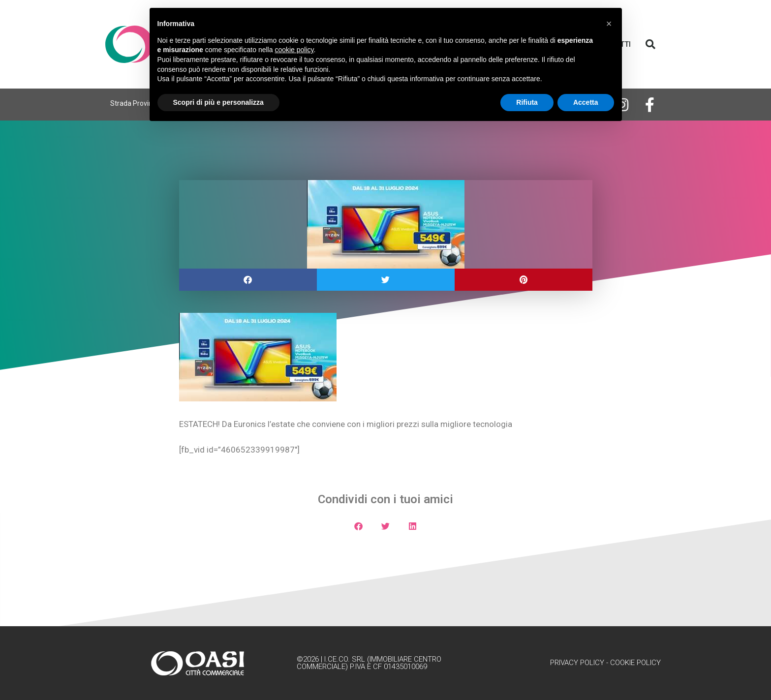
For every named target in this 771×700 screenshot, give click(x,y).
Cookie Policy (635, 663)
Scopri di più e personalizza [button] (218, 102)
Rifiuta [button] (527, 102)
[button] (650, 44)
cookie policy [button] (294, 50)
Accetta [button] (586, 102)
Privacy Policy (577, 663)
